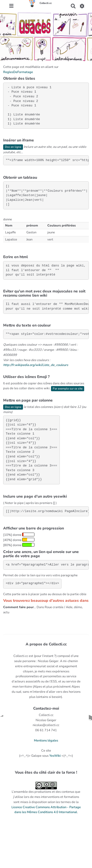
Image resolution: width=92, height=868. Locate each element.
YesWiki (55, 756)
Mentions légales (46, 741)
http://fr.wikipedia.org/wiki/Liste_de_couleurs (36, 365)
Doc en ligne (13, 147)
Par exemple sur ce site (68, 389)
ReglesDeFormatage (18, 72)
